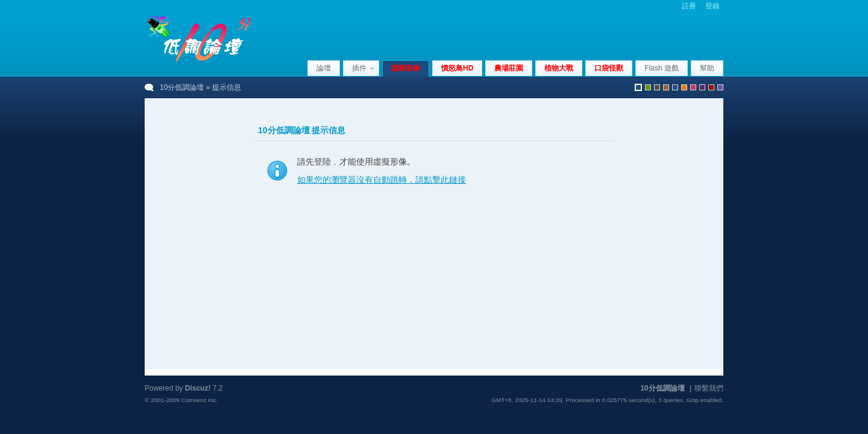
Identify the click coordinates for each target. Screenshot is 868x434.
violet (720, 87)
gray (657, 87)
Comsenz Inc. (199, 400)
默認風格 (638, 87)
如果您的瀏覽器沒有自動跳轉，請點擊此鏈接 (382, 180)
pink (693, 87)
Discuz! (198, 388)
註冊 (689, 6)
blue (675, 87)
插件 (359, 68)
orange (684, 87)
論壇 (324, 68)
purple (702, 87)
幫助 (707, 68)
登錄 (712, 6)
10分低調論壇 (182, 87)
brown (666, 87)
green (648, 87)
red (711, 87)
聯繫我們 (709, 388)
